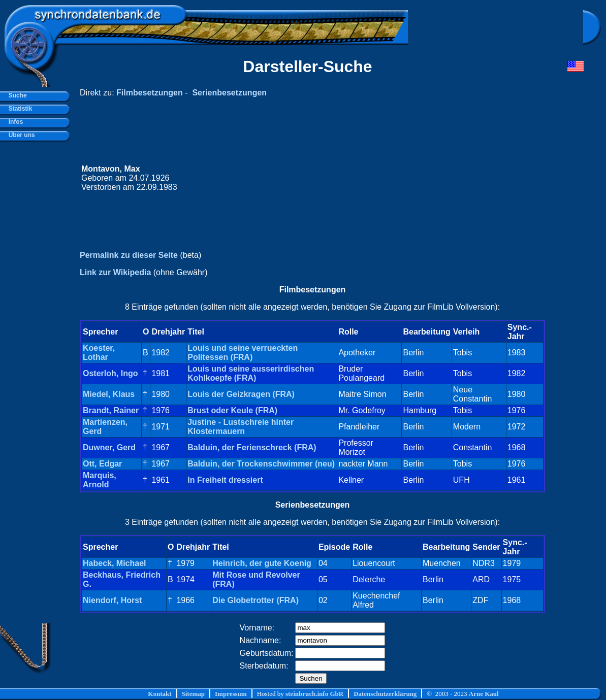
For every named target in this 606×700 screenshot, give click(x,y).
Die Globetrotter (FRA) (256, 600)
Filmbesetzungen (150, 93)
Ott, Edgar (102, 464)
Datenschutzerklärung (385, 694)
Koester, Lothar (99, 353)
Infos (14, 122)
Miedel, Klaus (109, 394)
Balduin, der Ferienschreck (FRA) (252, 447)
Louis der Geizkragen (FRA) (241, 394)
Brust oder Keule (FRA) (232, 410)
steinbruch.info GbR (314, 694)
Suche (16, 95)
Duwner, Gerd (109, 447)
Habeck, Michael (115, 563)
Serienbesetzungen (229, 93)
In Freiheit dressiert (225, 480)
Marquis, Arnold (100, 480)
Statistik (19, 109)
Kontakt (160, 694)
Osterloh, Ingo (110, 373)
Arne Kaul (484, 694)
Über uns (20, 135)
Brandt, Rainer (111, 410)
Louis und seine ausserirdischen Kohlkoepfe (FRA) (251, 373)
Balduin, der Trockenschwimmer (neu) (261, 464)
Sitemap (194, 694)
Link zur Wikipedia (115, 272)
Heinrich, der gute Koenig (262, 563)
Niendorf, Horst (112, 600)
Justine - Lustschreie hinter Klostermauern (241, 427)
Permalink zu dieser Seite (129, 255)
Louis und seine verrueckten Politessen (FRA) (243, 353)
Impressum (231, 694)
